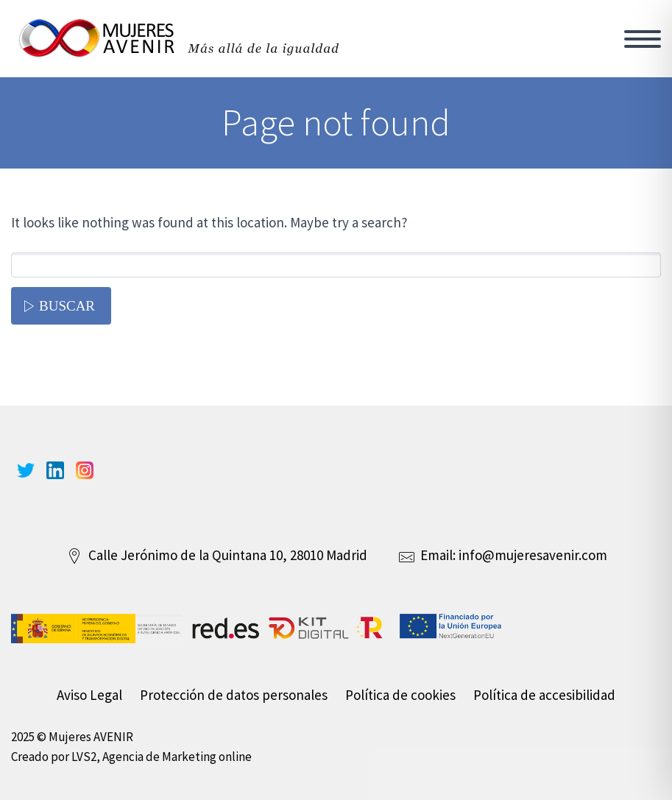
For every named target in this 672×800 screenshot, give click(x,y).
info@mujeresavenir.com (533, 555)
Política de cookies (400, 695)
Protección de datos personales (234, 695)
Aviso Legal (89, 695)
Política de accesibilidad (544, 695)
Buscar (67, 306)
